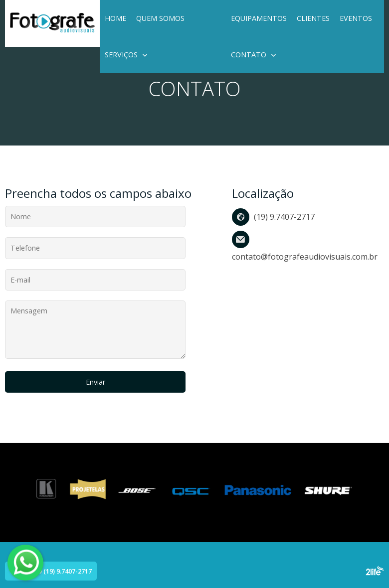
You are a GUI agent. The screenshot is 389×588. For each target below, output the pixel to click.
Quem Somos (160, 18)
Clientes (313, 18)
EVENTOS (356, 18)
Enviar (96, 382)
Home (115, 18)
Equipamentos (259, 18)
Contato (249, 55)
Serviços (121, 55)
